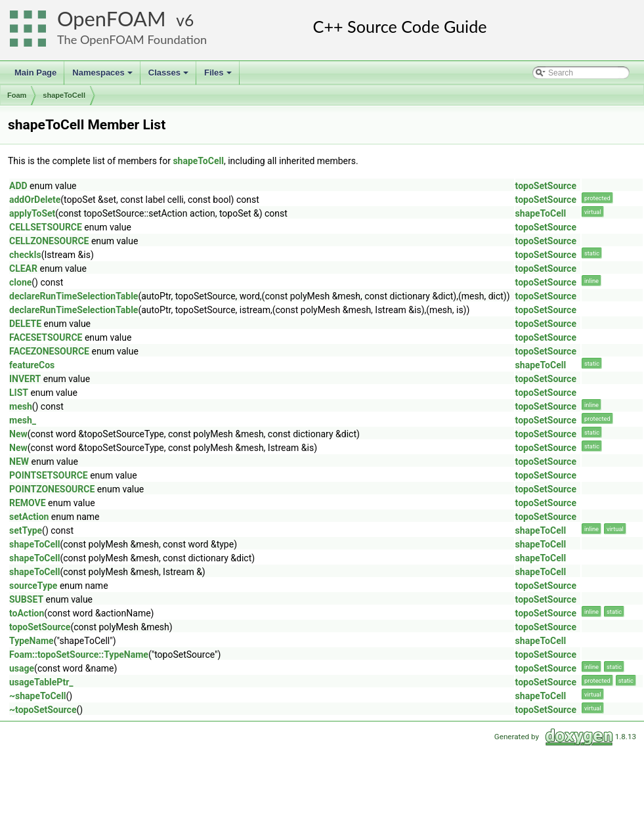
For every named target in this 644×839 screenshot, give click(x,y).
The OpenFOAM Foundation (132, 39)
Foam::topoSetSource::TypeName (79, 655)
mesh (21, 406)
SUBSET (26, 599)
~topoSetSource (43, 710)
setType (26, 530)
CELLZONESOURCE (49, 241)
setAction (29, 517)
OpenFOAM (112, 19)
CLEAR (23, 269)
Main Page (35, 73)
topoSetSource (546, 186)
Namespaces (103, 76)
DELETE (25, 324)
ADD (18, 186)
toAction (27, 613)
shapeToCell (64, 95)
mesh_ (23, 420)
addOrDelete (35, 200)
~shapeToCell (38, 696)
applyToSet (32, 213)
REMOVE (28, 503)
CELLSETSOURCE (46, 227)
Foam (17, 95)
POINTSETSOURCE (49, 475)
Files (219, 76)
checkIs (25, 255)
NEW (19, 462)
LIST (19, 393)
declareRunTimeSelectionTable (74, 296)
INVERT (25, 379)
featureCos (32, 365)
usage (22, 668)
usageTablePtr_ (41, 682)
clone (20, 282)
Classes (169, 76)
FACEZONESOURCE (49, 351)
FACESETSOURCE (46, 337)
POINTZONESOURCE (52, 489)
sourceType (33, 586)
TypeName (32, 641)
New (18, 434)
